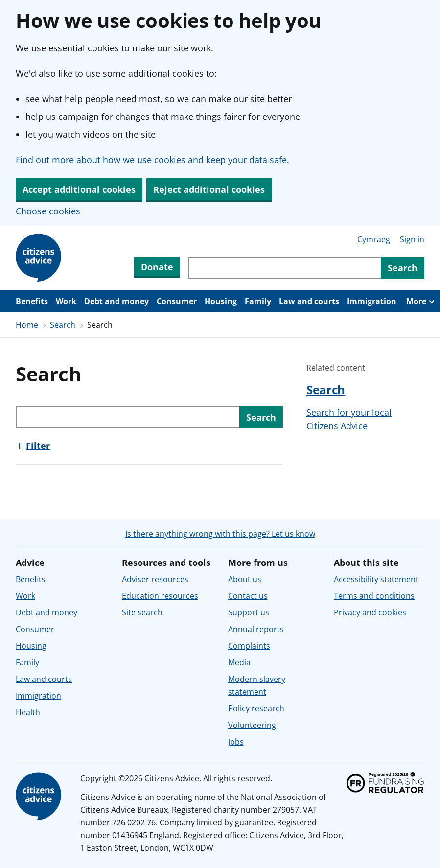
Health (28, 712)
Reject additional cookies (209, 189)
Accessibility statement (376, 579)
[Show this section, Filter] (33, 446)
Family (258, 301)
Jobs (236, 742)
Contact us (248, 596)
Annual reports (256, 629)
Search (63, 325)
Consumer (177, 301)
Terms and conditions (374, 596)
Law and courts (309, 301)
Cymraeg (374, 239)
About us (245, 579)
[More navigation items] (421, 301)
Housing (221, 301)
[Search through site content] (284, 268)
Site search (142, 612)
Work (66, 301)
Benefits (32, 301)
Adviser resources (155, 579)
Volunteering (252, 725)
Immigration (372, 301)
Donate (157, 267)
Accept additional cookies (79, 189)
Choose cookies (48, 211)
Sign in (412, 239)
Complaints (249, 646)
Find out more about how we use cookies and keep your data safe (151, 160)
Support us (249, 612)
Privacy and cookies (370, 612)
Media (239, 662)
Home (27, 325)
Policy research (256, 708)
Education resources (160, 596)
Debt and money (116, 301)
